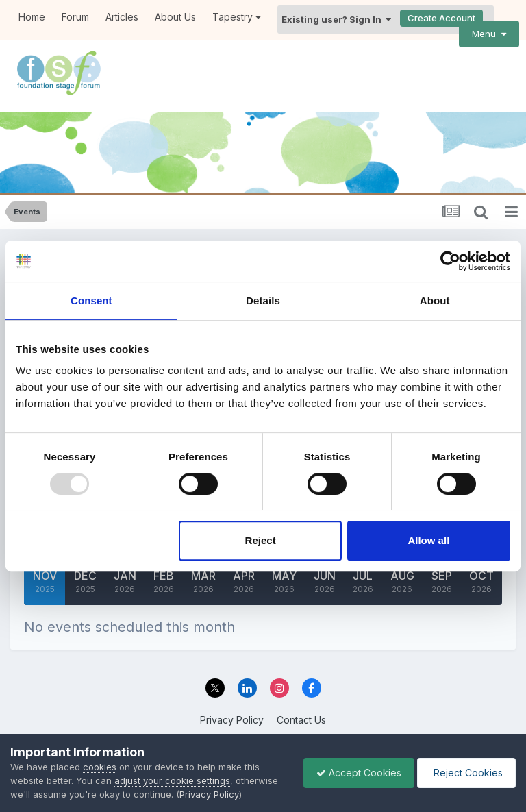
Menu (489, 34)
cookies (100, 767)
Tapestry (237, 17)
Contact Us (301, 720)
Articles (122, 17)
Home (32, 17)
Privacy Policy (232, 720)
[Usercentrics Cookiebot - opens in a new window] (450, 261)
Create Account (441, 18)
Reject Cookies (465, 773)
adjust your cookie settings (172, 780)
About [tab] (435, 300)
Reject (261, 540)
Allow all (428, 540)
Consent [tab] (91, 300)
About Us (175, 17)
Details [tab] (263, 300)
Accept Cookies (355, 773)
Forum (75, 17)
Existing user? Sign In (336, 19)
